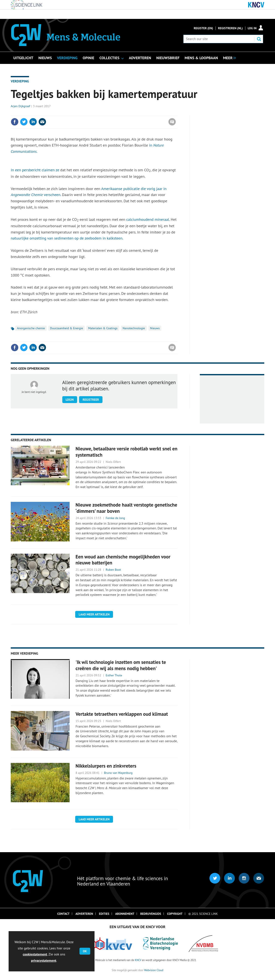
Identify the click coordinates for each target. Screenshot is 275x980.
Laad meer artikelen (94, 614)
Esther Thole (114, 675)
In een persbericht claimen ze (35, 170)
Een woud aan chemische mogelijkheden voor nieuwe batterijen (123, 560)
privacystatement (44, 960)
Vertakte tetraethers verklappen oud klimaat (122, 714)
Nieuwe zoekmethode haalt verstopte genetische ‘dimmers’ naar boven (126, 508)
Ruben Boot (113, 570)
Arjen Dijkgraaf (20, 106)
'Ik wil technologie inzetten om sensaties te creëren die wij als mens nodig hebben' (121, 665)
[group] (228, 57)
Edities (104, 914)
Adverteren (84, 914)
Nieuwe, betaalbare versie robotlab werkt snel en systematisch (127, 452)
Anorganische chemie (31, 328)
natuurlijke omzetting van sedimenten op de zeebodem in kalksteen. (67, 238)
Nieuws (155, 328)
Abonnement (125, 914)
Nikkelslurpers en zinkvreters (106, 766)
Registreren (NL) (230, 28)
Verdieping (20, 81)
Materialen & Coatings (103, 328)
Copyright (175, 914)
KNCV (138, 960)
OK (85, 951)
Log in (252, 28)
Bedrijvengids (151, 914)
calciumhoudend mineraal (148, 219)
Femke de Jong (115, 518)
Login (70, 400)
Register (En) (203, 28)
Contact (63, 914)
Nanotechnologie (134, 328)
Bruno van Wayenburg (118, 773)
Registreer (91, 400)
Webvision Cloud (154, 970)
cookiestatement (35, 954)
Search (259, 39)
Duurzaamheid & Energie (66, 328)
